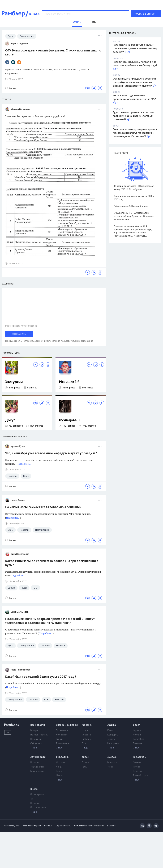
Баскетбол (139, 739)
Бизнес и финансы (67, 725)
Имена (137, 767)
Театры (111, 739)
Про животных (38, 808)
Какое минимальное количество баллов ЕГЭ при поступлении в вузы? (52, 563)
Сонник (137, 763)
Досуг (10, 420)
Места (59, 776)
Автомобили (38, 757)
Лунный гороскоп (143, 776)
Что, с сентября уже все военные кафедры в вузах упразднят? (51, 453)
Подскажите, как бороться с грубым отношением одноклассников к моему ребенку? (135, 49)
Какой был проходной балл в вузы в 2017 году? (41, 677)
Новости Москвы (39, 735)
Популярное (37, 795)
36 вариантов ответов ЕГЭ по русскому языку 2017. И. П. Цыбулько (134, 188)
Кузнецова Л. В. (72, 420)
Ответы (86, 763)
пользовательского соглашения (77, 341)
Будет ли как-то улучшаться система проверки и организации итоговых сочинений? (133, 116)
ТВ (32, 799)
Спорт (137, 725)
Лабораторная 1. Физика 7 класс (131, 206)
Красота (86, 735)
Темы (84, 767)
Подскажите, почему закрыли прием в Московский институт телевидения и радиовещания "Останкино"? (135, 133)
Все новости (38, 725)
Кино (110, 731)
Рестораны (113, 744)
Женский (87, 725)
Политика (36, 739)
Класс (85, 757)
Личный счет (63, 744)
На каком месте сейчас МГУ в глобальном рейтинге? (43, 507)
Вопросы (112, 763)
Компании (62, 735)
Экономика (62, 731)
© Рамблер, (10, 826)
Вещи (59, 771)
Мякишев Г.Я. (70, 382)
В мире (34, 731)
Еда (84, 744)
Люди (59, 767)
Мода (85, 731)
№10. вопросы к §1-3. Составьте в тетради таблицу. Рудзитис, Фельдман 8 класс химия (134, 216)
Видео (34, 789)
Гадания (137, 771)
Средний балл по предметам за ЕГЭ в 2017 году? (134, 198)
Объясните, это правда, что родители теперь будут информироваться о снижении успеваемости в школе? (134, 82)
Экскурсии (14, 382)
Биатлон (138, 744)
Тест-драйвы (37, 767)
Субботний (63, 757)
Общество (36, 744)
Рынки (59, 739)
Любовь (86, 739)
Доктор (112, 757)
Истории (61, 763)
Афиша (112, 725)
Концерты (113, 735)
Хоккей (137, 735)
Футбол (137, 731)
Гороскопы (140, 757)
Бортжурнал (37, 771)
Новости (35, 763)
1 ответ (11, 88)
